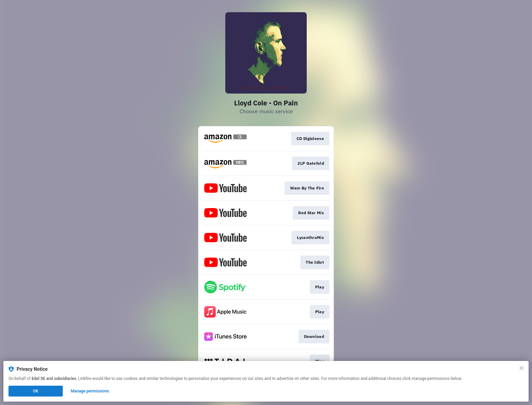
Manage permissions (90, 391)
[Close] (521, 368)
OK (36, 391)
